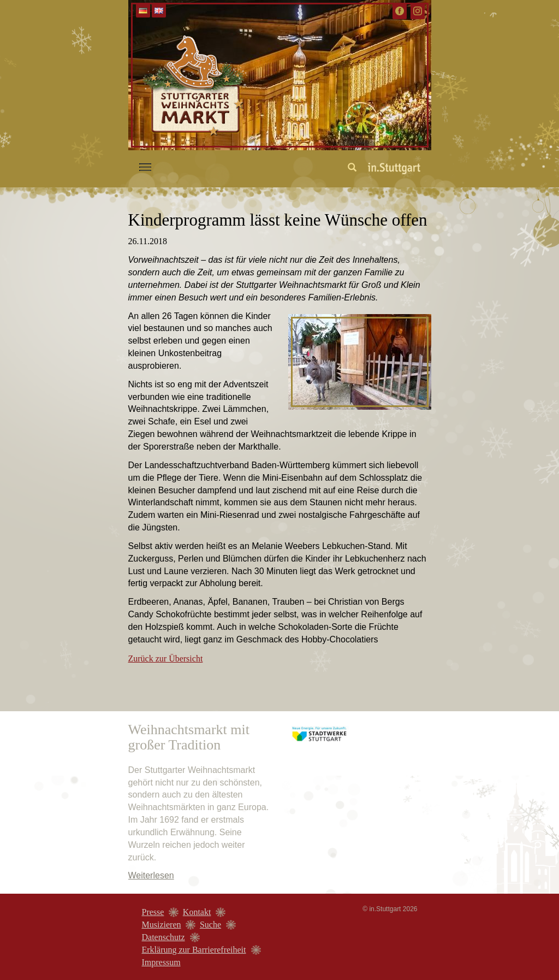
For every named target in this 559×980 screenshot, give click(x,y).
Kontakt (197, 912)
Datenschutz (163, 937)
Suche (210, 925)
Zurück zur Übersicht (166, 659)
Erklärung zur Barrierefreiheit (194, 950)
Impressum (161, 962)
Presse (153, 912)
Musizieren (162, 925)
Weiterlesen (151, 875)
